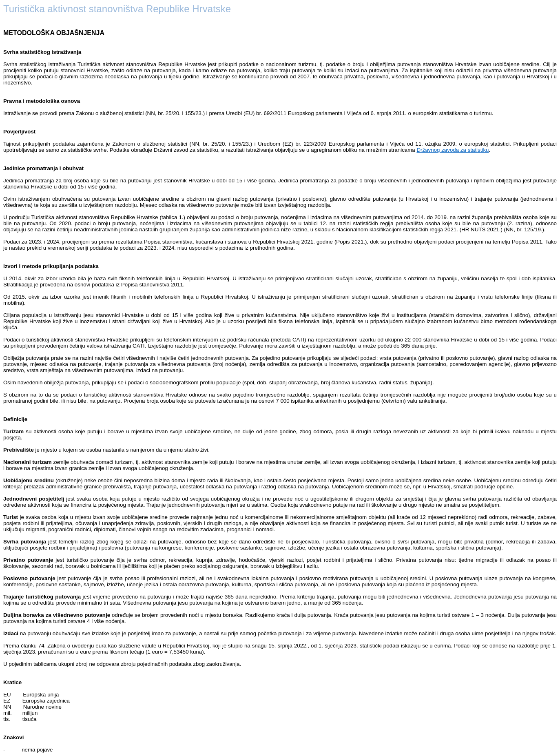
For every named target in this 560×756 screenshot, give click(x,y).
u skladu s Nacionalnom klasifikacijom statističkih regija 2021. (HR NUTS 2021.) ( (408, 229)
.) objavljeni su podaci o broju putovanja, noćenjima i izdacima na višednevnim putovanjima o (294, 217)
